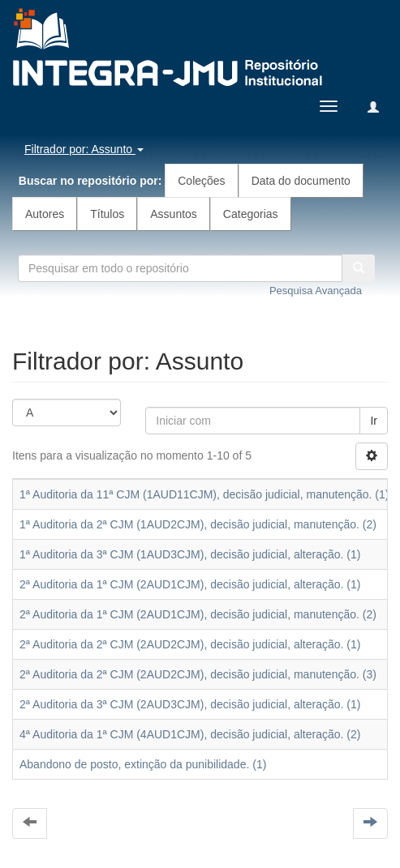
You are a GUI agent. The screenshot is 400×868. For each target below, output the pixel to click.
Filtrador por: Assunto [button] (84, 149)
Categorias (251, 214)
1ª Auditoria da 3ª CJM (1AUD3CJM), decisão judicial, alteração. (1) (190, 554)
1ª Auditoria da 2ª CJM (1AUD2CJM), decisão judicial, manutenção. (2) (198, 524)
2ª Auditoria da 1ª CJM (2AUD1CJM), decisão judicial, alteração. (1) (190, 584)
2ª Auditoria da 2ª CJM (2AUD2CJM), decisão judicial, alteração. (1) (190, 644)
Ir (374, 421)
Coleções (201, 181)
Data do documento (301, 181)
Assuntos (174, 214)
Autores (45, 214)
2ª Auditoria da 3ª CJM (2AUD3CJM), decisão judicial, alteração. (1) (190, 704)
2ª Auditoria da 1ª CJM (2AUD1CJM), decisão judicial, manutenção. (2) (198, 614)
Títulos (107, 214)
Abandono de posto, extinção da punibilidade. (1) (143, 764)
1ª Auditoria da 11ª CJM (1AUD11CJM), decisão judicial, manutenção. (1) (204, 494)
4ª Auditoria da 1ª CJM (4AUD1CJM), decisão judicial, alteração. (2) (190, 734)
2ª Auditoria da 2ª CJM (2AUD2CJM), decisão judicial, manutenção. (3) (198, 674)
